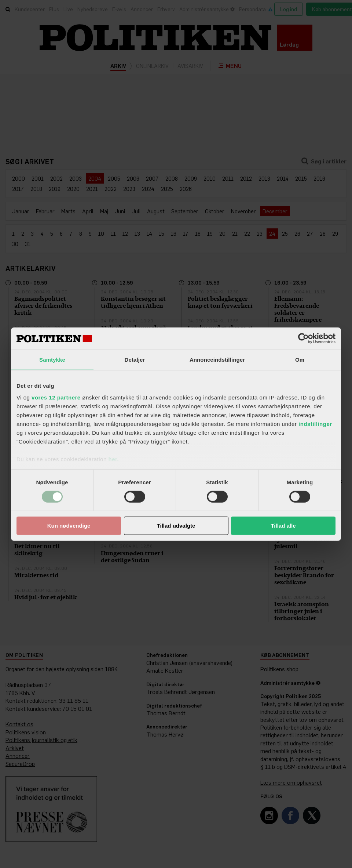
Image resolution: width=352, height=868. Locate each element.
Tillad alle (283, 526)
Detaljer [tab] (135, 360)
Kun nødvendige (69, 526)
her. (113, 459)
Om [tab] (300, 360)
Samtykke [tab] (52, 360)
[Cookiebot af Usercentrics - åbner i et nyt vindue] (303, 339)
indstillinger (315, 424)
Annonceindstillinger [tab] (217, 360)
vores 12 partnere (56, 397)
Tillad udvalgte (176, 526)
